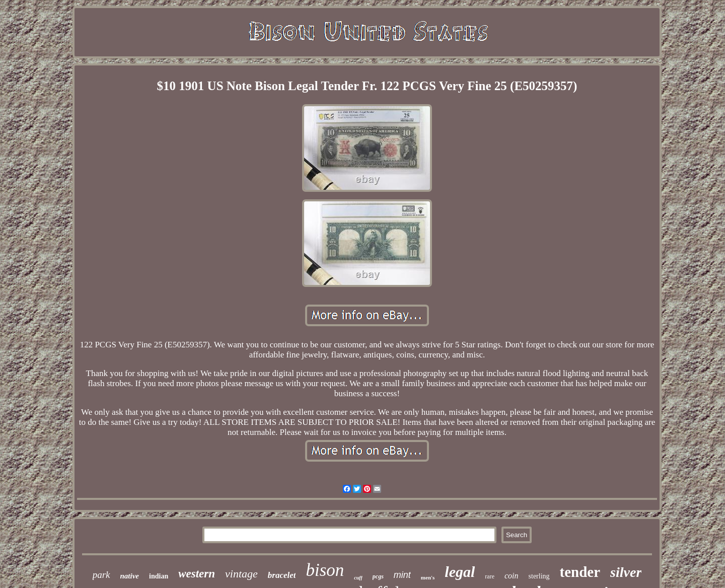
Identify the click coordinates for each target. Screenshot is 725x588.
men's (428, 577)
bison (325, 570)
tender (580, 572)
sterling (539, 576)
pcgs (378, 576)
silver (626, 572)
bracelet (282, 575)
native (130, 576)
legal (460, 572)
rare (490, 576)
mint (402, 575)
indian (159, 576)
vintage (241, 574)
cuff (358, 578)
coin (512, 576)
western (197, 574)
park (101, 575)
